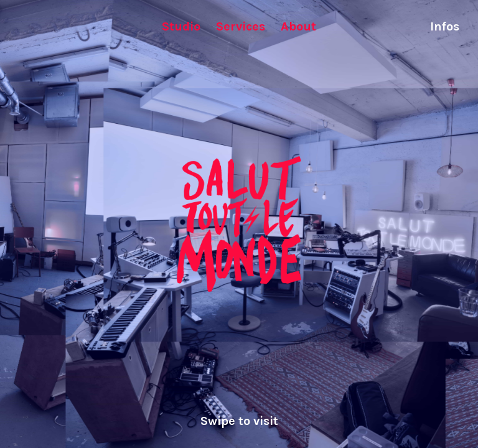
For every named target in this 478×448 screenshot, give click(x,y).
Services (241, 26)
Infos (445, 26)
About (298, 26)
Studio (181, 26)
